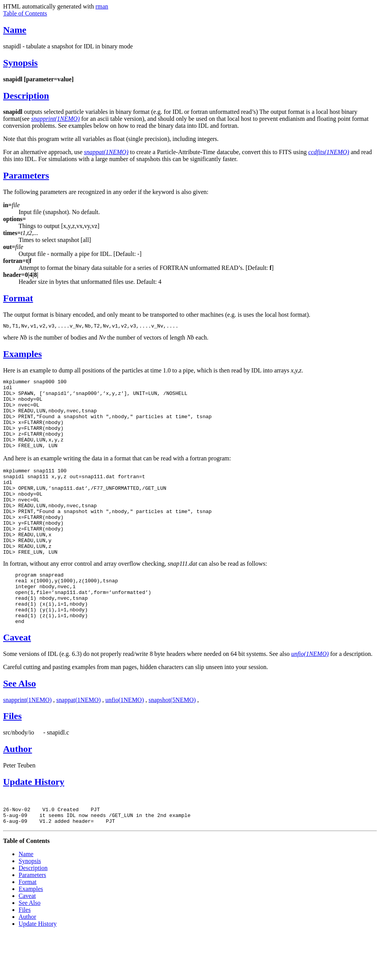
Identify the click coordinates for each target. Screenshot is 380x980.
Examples (22, 355)
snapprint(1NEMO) (27, 743)
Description (26, 96)
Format (18, 298)
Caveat (17, 680)
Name (15, 30)
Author (18, 792)
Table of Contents (25, 13)
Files (12, 759)
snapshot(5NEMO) (172, 743)
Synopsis (20, 63)
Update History (34, 825)
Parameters (26, 175)
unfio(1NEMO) (125, 743)
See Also (20, 726)
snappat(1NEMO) (78, 743)
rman (102, 6)
